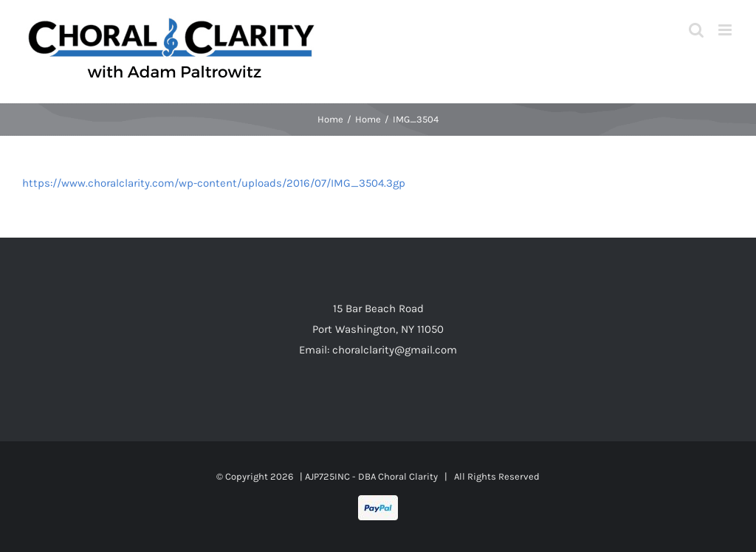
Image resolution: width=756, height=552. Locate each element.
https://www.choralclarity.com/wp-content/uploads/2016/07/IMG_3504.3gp (214, 183)
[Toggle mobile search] (696, 30)
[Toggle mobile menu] (726, 30)
